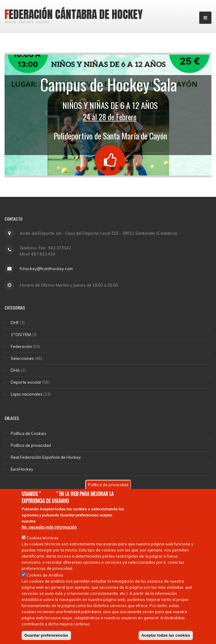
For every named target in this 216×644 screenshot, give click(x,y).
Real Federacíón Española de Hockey (46, 457)
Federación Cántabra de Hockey (74, 14)
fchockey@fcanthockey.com (46, 269)
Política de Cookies (28, 433)
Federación (21, 346)
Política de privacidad (31, 445)
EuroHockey (22, 469)
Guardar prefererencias (46, 635)
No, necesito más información (49, 527)
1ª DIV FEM (21, 335)
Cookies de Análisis (45, 575)
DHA (15, 370)
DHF (15, 323)
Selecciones (22, 358)
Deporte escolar (26, 382)
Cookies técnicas (42, 538)
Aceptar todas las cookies (166, 635)
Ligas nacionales (27, 394)
